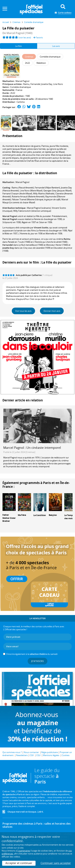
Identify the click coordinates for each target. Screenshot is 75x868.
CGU (38, 755)
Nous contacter (31, 752)
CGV (32, 755)
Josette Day (47, 84)
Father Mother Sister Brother (9, 518)
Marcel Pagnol (22, 81)
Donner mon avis (52, 311)
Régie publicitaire (50, 752)
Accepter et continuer (19, 863)
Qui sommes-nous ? (12, 752)
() (23, 188)
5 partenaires (24, 851)
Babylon (53, 515)
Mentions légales (51, 755)
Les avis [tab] (56, 46)
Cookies (66, 755)
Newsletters (22, 755)
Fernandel (35, 84)
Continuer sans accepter (56, 863)
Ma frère (22, 515)
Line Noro (58, 84)
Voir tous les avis (23, 311)
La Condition (40, 515)
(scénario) (39, 208)
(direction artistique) (32, 211)
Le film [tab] (19, 46)
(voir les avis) (25, 37)
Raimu (26, 84)
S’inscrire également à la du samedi (32, 654)
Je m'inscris (37, 661)
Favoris (38, 37)
